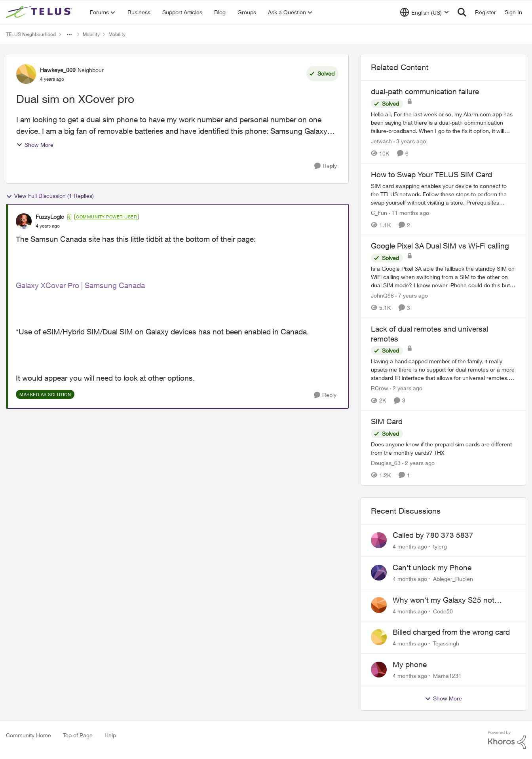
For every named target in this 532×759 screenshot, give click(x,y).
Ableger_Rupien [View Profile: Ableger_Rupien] (453, 579)
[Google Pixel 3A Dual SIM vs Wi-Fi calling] (443, 277)
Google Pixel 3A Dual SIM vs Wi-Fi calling (440, 246)
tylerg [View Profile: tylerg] (440, 546)
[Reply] (326, 166)
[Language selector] (425, 12)
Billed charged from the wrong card (451, 632)
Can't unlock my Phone (432, 567)
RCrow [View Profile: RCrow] (380, 388)
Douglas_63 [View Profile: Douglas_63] (386, 463)
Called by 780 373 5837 (433, 535)
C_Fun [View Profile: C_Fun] (379, 212)
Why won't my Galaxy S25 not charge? (444, 600)
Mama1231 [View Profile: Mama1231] (447, 676)
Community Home (28, 735)
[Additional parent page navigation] (69, 34)
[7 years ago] (412, 295)
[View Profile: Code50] (379, 605)
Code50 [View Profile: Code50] (443, 611)
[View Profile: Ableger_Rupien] (379, 573)
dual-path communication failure (425, 91)
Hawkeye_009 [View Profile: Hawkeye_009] (58, 70)
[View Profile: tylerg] (379, 540)
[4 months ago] (410, 546)
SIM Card (387, 421)
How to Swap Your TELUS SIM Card (431, 175)
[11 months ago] (409, 212)
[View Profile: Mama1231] (379, 670)
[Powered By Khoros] (507, 740)
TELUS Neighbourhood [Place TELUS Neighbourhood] (31, 34)
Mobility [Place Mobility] (91, 34)
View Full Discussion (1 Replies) (50, 196)
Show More (35, 145)
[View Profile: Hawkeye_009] (26, 74)
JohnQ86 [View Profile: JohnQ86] (382, 295)
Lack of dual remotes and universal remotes (429, 334)
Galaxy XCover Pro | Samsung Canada (80, 285)
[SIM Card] (443, 448)
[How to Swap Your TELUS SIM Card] (443, 194)
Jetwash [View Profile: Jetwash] (381, 141)
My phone (410, 664)
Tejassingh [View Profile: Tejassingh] (446, 643)
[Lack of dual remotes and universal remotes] (443, 369)
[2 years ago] (406, 388)
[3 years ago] (410, 141)
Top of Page (78, 735)
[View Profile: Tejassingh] (379, 637)
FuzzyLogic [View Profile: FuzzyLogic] (50, 217)
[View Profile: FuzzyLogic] (24, 221)
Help (110, 735)
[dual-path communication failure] (443, 122)
